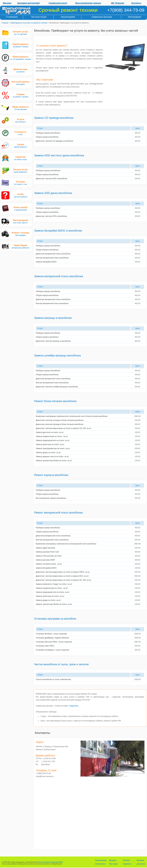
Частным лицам (39, 17)
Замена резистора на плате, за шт (50, 444)
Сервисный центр (58, 3)
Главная (5, 23)
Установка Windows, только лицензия (51, 634)
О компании (12, 17)
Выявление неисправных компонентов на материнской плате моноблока (66, 544)
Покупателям (101, 860)
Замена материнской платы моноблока (59, 276)
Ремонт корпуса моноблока (51, 475)
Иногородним (135, 17)
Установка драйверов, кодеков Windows (52, 638)
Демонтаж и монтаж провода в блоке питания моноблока (59, 424)
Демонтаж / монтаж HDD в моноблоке (52, 179)
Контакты (136, 3)
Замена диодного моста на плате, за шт (52, 457)
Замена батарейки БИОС (46, 262)
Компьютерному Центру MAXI (50, 862)
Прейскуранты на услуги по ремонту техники (29, 23)
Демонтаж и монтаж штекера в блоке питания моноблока (60, 420)
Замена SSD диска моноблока (53, 193)
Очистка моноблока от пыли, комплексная (53, 679)
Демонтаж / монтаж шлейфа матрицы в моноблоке (57, 387)
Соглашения (100, 864)
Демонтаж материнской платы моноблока (53, 254)
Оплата (126, 860)
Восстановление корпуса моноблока (51, 498)
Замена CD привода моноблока (54, 118)
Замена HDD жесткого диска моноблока (59, 155)
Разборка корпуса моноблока (48, 133)
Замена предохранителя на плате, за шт (53, 440)
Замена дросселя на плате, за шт (50, 432)
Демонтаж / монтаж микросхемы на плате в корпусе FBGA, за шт (63, 572)
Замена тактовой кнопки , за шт (49, 564)
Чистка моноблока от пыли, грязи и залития (61, 664)
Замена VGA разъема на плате (49, 556)
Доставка (141, 864)
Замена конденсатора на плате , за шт (52, 436)
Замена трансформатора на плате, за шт (53, 448)
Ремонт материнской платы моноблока (58, 513)
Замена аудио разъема (45, 548)
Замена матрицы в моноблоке (53, 318)
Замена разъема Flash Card (47, 552)
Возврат (141, 860)
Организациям (68, 17)
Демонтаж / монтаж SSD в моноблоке (51, 216)
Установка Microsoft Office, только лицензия (54, 642)
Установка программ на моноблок (55, 619)
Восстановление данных (88, 3)
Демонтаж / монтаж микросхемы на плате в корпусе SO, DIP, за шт (64, 428)
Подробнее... (74, 706)
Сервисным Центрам (102, 17)
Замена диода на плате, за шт (48, 452)
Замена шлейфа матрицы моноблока (57, 356)
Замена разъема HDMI (45, 560)
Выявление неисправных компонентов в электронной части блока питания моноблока (72, 416)
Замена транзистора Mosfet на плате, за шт (54, 461)
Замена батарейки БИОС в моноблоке (58, 231)
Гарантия (127, 864)
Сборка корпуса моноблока (47, 137)
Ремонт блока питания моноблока (55, 401)
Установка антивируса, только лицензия (52, 650)
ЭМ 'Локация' (118, 3)
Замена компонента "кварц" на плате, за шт (54, 584)
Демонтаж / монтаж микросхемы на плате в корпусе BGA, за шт (62, 576)
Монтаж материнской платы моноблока (52, 258)
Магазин (7, 3)
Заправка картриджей (28, 3)
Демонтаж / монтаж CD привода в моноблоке (55, 141)
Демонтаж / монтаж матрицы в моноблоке (53, 341)
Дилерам (113, 860)
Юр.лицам (113, 864)
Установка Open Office (45, 646)
